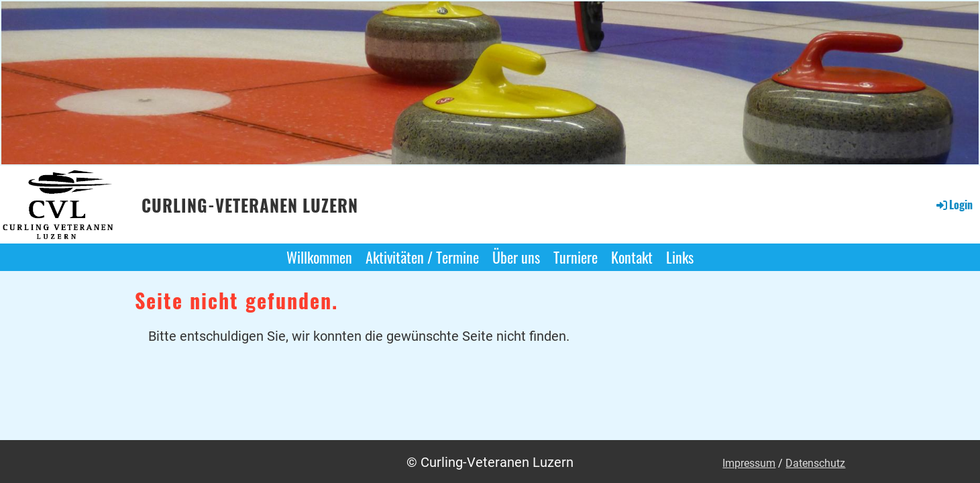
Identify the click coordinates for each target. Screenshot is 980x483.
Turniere (576, 257)
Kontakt (632, 257)
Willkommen (319, 257)
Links (680, 257)
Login (954, 205)
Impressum (749, 463)
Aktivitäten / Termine (422, 257)
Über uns (516, 257)
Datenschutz (815, 463)
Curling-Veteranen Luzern (250, 205)
